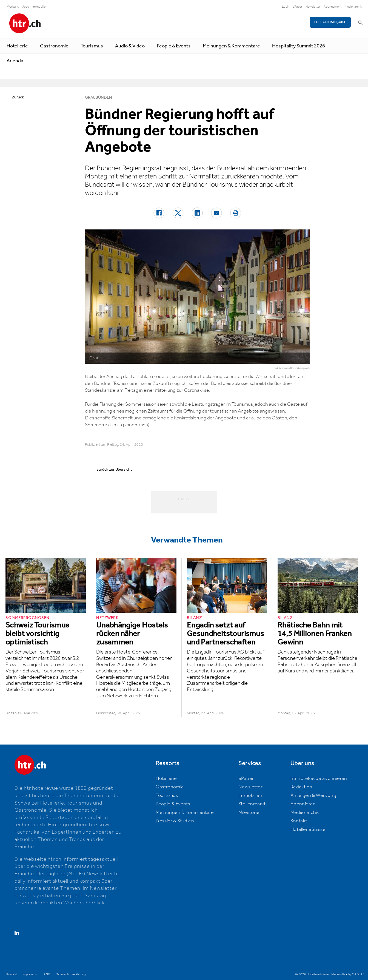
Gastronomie (54, 46)
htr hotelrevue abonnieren (319, 779)
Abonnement (333, 7)
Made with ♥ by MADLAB (348, 974)
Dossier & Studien (175, 821)
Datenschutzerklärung (71, 974)
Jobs (26, 7)
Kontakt (299, 821)
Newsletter (313, 7)
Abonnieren (303, 804)
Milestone (249, 813)
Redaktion (301, 787)
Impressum (30, 974)
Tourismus (92, 46)
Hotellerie (17, 46)
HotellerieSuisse (308, 830)
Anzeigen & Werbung (313, 796)
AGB (47, 974)
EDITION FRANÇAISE (330, 22)
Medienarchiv (354, 7)
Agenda (15, 61)
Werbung (13, 7)
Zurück (18, 97)
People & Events (174, 46)
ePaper (297, 7)
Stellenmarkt (252, 804)
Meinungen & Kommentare (231, 46)
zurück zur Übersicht (114, 470)
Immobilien (40, 7)
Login (286, 7)
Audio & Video (130, 46)
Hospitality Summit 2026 (299, 46)
